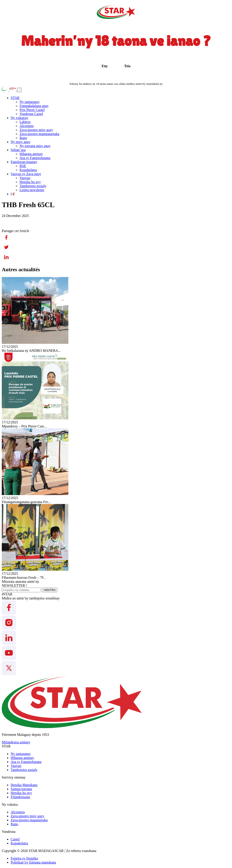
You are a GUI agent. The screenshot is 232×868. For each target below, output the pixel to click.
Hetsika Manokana (24, 785)
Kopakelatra (19, 843)
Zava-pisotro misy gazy (27, 816)
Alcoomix (18, 812)
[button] (19, 90)
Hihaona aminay (22, 758)
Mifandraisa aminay (16, 742)
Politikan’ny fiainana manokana (33, 862)
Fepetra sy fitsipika (24, 858)
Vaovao (16, 766)
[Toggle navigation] (19, 90)
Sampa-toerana (21, 789)
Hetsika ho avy (21, 793)
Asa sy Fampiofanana (26, 762)
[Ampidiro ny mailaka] (21, 590)
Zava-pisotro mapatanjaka (29, 820)
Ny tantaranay (21, 754)
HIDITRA (50, 590)
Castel (15, 839)
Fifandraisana (20, 797)
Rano (14, 824)
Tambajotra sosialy (24, 770)
